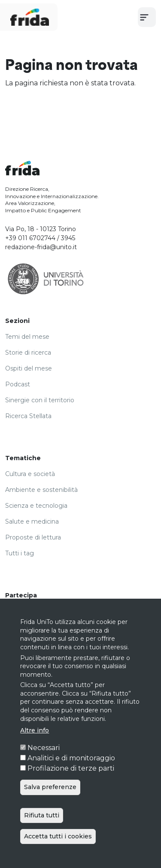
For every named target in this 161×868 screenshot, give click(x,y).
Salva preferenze (50, 808)
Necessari (44, 768)
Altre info (35, 751)
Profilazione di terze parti (71, 789)
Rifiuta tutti (42, 835)
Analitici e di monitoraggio (71, 779)
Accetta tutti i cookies (58, 857)
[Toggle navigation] (147, 17)
